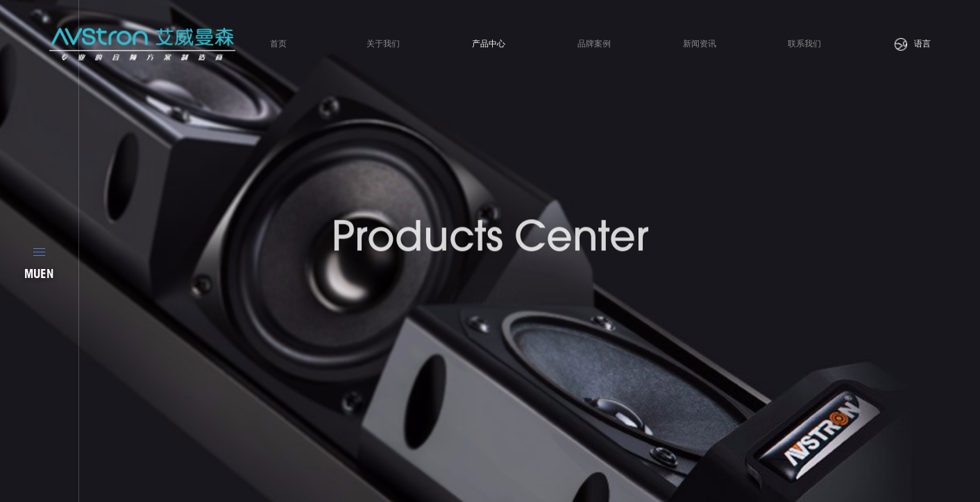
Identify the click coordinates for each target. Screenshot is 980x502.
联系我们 (804, 44)
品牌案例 (594, 44)
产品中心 (489, 44)
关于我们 (383, 44)
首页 (278, 44)
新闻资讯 (700, 44)
